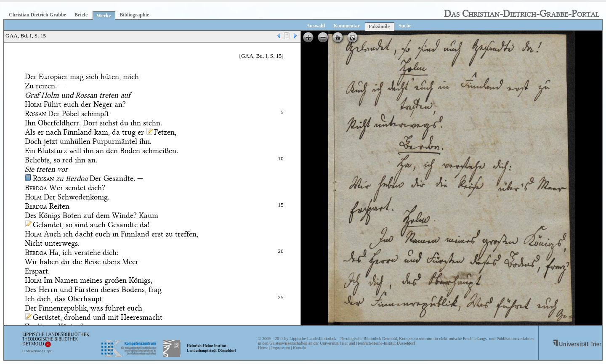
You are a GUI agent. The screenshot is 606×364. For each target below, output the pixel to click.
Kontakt (300, 348)
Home (263, 348)
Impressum (280, 348)
